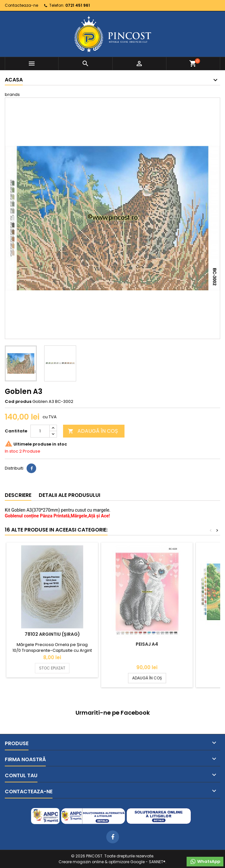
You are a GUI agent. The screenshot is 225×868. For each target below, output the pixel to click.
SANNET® (157, 862)
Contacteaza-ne (21, 5)
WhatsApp (205, 862)
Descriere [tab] (18, 495)
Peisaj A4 (147, 644)
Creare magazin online (81, 862)
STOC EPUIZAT (52, 668)
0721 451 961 (78, 5)
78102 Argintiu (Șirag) (52, 634)
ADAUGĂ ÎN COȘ (93, 431)
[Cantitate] (40, 431)
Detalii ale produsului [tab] (69, 495)
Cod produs (18, 402)
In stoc (12, 451)
